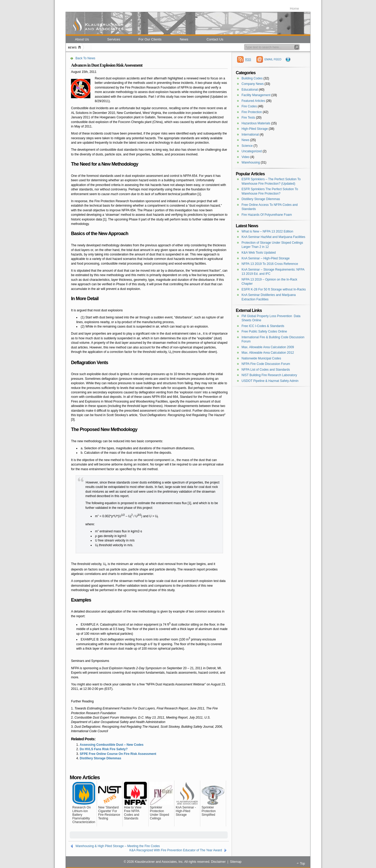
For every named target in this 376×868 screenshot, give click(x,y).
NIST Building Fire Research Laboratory (269, 375)
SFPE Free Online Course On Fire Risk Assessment (118, 754)
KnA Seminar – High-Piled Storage (266, 258)
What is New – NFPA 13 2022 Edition (267, 231)
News (245, 140)
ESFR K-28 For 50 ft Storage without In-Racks (274, 289)
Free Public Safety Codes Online (264, 331)
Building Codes (252, 78)
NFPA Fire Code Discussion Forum (266, 364)
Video (245, 157)
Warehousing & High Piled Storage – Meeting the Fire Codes (118, 846)
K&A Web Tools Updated (259, 253)
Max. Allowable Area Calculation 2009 (268, 347)
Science (247, 146)
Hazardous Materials (256, 123)
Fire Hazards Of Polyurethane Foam (267, 215)
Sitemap (236, 862)
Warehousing (251, 162)
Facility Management (256, 95)
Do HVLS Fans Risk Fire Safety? (104, 749)
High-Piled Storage (255, 129)
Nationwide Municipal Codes (261, 358)
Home (294, 8)
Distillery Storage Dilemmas (100, 758)
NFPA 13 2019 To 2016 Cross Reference (270, 264)
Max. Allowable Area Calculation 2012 (268, 353)
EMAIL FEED (273, 59)
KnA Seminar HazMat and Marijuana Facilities (273, 237)
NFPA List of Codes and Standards (266, 370)
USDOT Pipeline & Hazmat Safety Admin (270, 381)
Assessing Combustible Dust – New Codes (111, 745)
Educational (250, 90)
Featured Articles (253, 101)
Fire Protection (252, 112)
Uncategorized (252, 151)
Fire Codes (249, 106)
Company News (253, 84)
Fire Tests (248, 118)
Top (302, 864)
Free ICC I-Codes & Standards (263, 326)
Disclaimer (218, 862)
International (250, 135)
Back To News (85, 58)
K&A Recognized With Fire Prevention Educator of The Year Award (176, 850)
